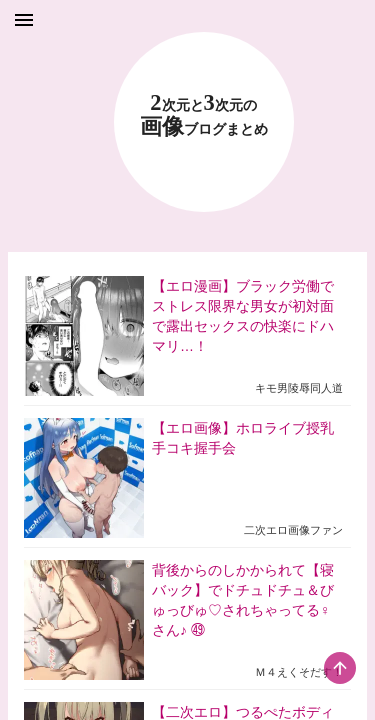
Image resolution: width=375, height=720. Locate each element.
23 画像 (204, 115)
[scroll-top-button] (340, 668)
